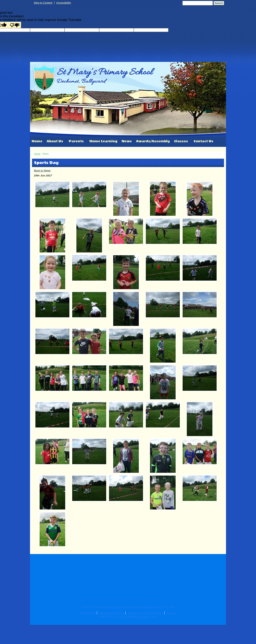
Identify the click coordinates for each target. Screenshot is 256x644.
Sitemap (171, 613)
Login (153, 617)
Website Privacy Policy (111, 613)
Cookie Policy (88, 613)
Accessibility (64, 3)
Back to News (42, 171)
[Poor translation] (15, 25)
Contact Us (203, 141)
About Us (55, 141)
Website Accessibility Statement (145, 613)
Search (219, 3)
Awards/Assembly (153, 141)
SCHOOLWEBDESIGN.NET (132, 617)
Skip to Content (43, 3)
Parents (76, 141)
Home (37, 141)
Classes (181, 141)
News (127, 141)
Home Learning (103, 141)
